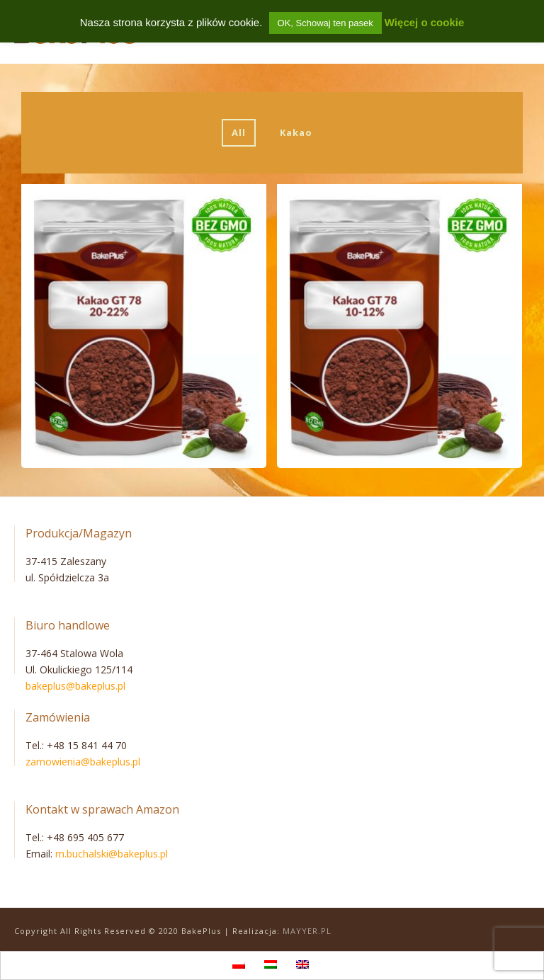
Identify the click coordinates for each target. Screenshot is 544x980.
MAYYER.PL (307, 931)
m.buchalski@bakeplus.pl (112, 854)
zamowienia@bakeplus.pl (83, 762)
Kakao (296, 132)
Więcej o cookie (424, 22)
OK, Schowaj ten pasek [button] (325, 23)
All (239, 132)
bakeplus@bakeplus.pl (75, 686)
